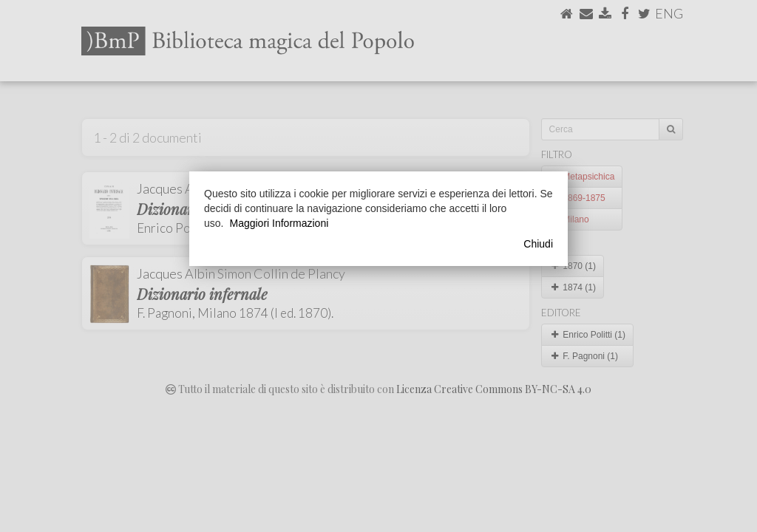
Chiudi (538, 244)
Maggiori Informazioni (279, 223)
